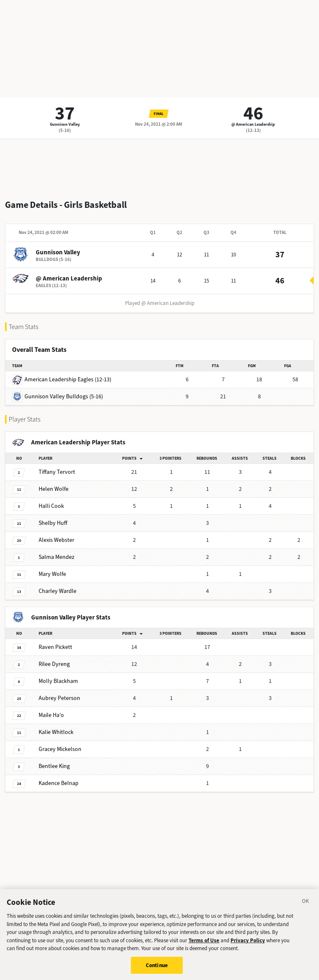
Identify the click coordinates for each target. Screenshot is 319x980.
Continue (157, 969)
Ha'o (51, 715)
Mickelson (60, 749)
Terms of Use (204, 944)
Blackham (58, 681)
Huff (53, 523)
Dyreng (54, 664)
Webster (56, 540)
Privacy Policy (248, 944)
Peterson (59, 698)
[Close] (306, 906)
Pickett (55, 647)
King (54, 766)
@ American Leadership (253, 124)
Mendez (56, 557)
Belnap (59, 783)
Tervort (57, 472)
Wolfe (54, 489)
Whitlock (56, 732)
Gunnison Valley (65, 124)
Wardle (58, 591)
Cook (51, 506)
